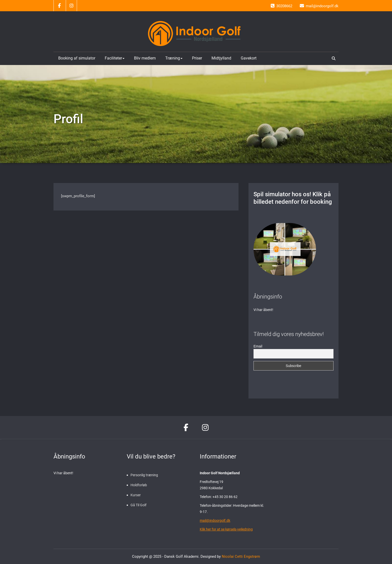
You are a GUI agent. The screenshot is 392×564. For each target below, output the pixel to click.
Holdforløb (139, 485)
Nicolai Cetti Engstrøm (240, 556)
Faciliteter (115, 58)
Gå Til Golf (138, 505)
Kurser (136, 495)
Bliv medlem (145, 58)
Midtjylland (221, 58)
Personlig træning (144, 475)
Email (258, 346)
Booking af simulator (77, 58)
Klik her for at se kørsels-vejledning (226, 529)
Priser (197, 58)
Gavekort (249, 58)
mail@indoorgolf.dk (215, 520)
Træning (174, 58)
